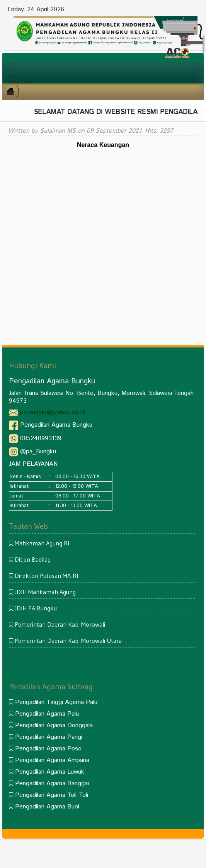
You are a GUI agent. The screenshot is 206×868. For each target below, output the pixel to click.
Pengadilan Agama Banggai (52, 783)
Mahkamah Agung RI (42, 543)
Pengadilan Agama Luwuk (50, 772)
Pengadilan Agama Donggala (54, 725)
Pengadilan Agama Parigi (49, 737)
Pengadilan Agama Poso (48, 749)
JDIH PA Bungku (36, 608)
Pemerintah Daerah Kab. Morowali (60, 624)
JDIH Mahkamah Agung (45, 592)
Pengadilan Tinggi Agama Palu (56, 702)
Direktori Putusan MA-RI (46, 576)
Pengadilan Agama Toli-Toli (52, 795)
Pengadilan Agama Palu (47, 714)
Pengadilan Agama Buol (47, 807)
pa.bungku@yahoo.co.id (53, 413)
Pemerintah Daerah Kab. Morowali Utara (68, 641)
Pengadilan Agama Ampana (52, 760)
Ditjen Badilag (33, 559)
